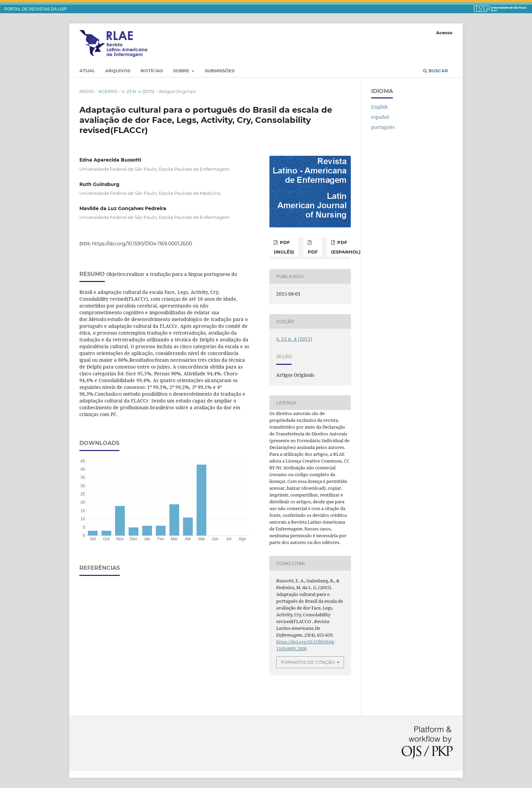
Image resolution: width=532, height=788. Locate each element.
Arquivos (118, 71)
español (380, 117)
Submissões (220, 71)
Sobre (182, 71)
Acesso (444, 33)
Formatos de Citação (308, 662)
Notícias (152, 71)
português (383, 127)
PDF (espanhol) (346, 247)
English (379, 107)
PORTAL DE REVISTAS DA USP (36, 9)
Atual (87, 71)
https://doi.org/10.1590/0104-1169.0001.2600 (142, 244)
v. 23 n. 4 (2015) (138, 91)
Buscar (436, 71)
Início (87, 91)
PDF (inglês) (284, 247)
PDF (313, 252)
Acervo (108, 91)
